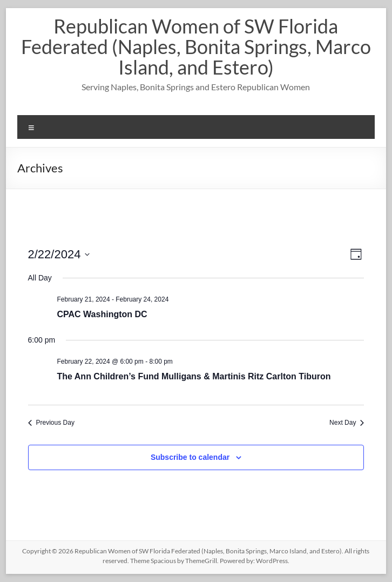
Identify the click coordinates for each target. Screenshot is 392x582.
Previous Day (51, 423)
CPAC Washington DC (102, 314)
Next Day (347, 423)
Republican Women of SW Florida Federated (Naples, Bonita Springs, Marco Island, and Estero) (196, 46)
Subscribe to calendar (190, 457)
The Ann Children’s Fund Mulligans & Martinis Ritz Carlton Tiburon (194, 376)
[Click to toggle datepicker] (59, 254)
